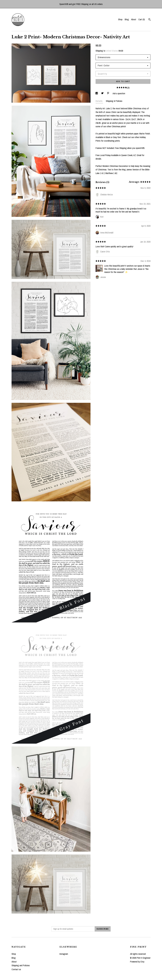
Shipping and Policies (21, 965)
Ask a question (119, 93)
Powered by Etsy (137, 962)
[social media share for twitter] (103, 93)
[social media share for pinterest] (108, 93)
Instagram (64, 954)
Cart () (142, 19)
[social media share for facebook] (97, 93)
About (134, 19)
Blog (127, 19)
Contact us (16, 969)
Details (99, 101)
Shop (120, 19)
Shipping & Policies (114, 101)
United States (112, 51)
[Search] (150, 20)
